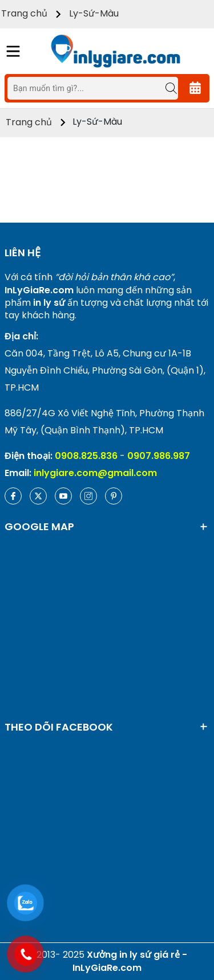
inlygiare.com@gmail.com (95, 473)
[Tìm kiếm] (165, 88)
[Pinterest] (114, 496)
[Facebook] (13, 496)
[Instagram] (88, 496)
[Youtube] (63, 496)
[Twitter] (38, 496)
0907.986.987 (159, 456)
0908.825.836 (86, 456)
